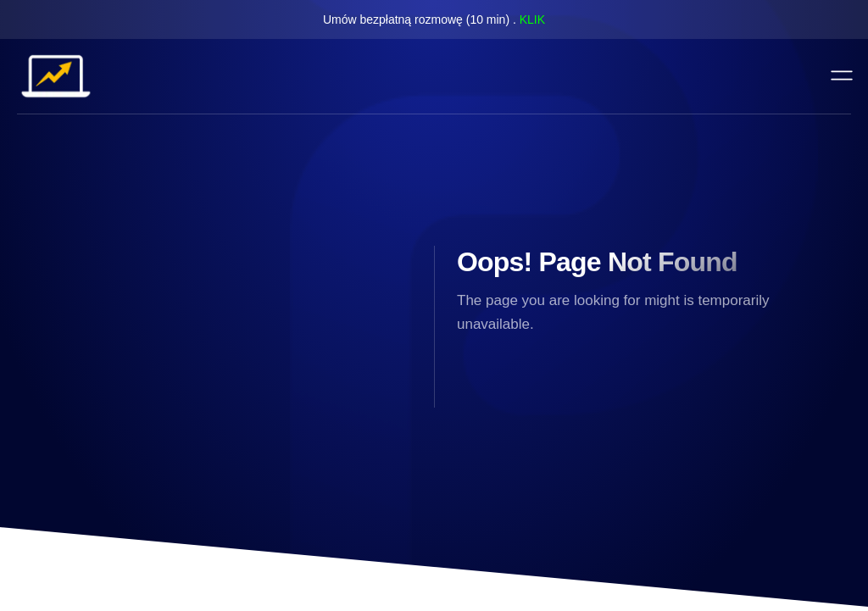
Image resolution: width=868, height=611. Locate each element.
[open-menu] (842, 76)
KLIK (532, 19)
